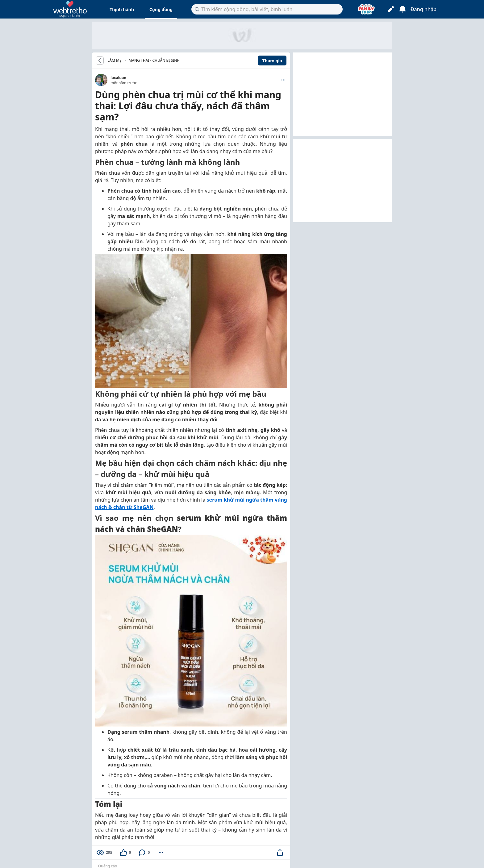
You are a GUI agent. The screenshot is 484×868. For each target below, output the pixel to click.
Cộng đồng (161, 9)
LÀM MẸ (115, 61)
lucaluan (118, 78)
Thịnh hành (122, 9)
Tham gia (272, 61)
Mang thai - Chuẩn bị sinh (154, 60)
